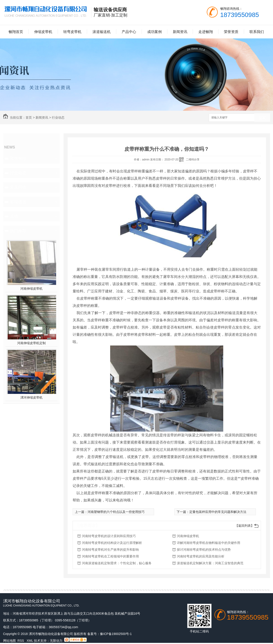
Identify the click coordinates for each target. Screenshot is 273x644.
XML (30, 641)
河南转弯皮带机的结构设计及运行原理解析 (112, 543)
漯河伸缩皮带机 (31, 397)
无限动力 (56, 641)
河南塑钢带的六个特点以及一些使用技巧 (116, 512)
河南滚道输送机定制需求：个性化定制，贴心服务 (117, 563)
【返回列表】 (245, 526)
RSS (21, 641)
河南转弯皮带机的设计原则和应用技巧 (109, 536)
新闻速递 (18, 202)
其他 (14, 216)
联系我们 (257, 32)
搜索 (262, 118)
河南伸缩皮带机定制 (31, 343)
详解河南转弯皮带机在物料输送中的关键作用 (209, 543)
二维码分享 (193, 160)
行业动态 (58, 118)
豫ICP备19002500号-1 (116, 634)
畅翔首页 (16, 32)
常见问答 (18, 187)
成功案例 (154, 32)
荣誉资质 (231, 32)
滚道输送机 (102, 32)
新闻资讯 (180, 32)
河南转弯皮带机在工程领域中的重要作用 (110, 556)
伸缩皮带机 (43, 32)
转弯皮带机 (72, 32)
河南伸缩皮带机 (31, 289)
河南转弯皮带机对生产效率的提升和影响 (110, 550)
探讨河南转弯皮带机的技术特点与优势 (204, 550)
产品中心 (129, 32)
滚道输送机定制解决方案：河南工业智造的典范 (210, 563)
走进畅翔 (206, 32)
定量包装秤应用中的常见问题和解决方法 (218, 512)
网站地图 (9, 641)
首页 (29, 118)
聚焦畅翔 (18, 158)
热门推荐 (18, 231)
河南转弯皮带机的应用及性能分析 (201, 556)
